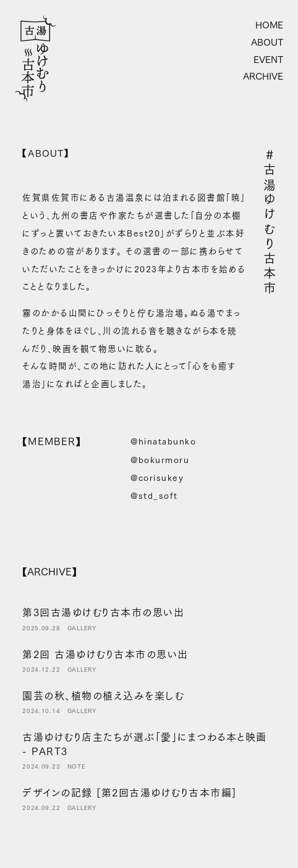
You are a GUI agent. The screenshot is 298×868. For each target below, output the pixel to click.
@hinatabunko (163, 441)
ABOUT (267, 43)
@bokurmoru (160, 460)
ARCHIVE (263, 77)
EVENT (268, 60)
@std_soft (154, 496)
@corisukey (157, 478)
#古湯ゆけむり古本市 (270, 222)
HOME (269, 25)
